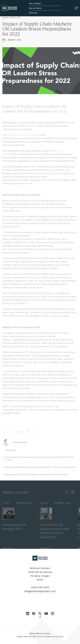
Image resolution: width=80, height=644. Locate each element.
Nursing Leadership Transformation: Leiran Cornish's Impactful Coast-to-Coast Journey (39, 460)
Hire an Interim (35, 8)
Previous (67, 494)
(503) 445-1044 (40, 587)
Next (73, 494)
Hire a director (35, 3)
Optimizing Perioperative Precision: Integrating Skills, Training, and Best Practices (40, 469)
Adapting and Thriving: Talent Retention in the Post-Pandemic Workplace (36, 477)
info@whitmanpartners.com (40, 591)
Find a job (33, 13)
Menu (77, 8)
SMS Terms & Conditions (42, 636)
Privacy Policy (58, 636)
